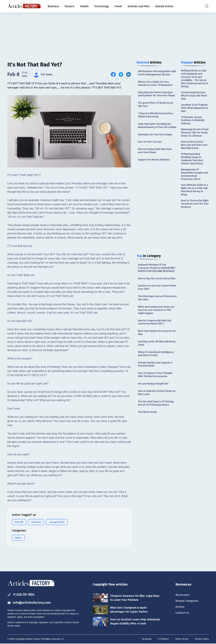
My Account (183, 595)
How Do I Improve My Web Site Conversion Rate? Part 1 (155, 327)
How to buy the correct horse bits (157, 283)
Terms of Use (181, 639)
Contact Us (182, 613)
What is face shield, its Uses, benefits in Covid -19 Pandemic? (156, 84)
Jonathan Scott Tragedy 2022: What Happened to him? (195, 109)
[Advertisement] (108, 34)
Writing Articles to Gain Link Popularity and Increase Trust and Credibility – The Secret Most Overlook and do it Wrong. (194, 79)
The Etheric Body (148, 419)
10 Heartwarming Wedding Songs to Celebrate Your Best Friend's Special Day (192, 164)
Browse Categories (187, 601)
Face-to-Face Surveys (150, 146)
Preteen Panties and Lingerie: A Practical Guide (156, 370)
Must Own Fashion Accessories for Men (155, 338)
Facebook (146, 639)
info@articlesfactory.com (30, 603)
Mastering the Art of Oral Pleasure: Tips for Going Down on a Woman (194, 135)
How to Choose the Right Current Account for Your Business (193, 209)
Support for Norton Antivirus (154, 164)
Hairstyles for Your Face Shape (155, 139)
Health (84, 6)
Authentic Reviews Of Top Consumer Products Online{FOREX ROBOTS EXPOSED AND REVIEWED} (157, 273)
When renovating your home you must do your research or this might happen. (156, 315)
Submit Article (164, 6)
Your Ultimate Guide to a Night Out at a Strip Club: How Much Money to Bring (194, 195)
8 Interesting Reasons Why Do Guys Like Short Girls (194, 96)
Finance (69, 6)
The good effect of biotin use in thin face (156, 105)
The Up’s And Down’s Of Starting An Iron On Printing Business (156, 410)
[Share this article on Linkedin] (129, 74)
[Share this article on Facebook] (113, 74)
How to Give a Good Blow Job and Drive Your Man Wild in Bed (195, 150)
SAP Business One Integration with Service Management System (157, 73)
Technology (101, 6)
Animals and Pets (139, 6)
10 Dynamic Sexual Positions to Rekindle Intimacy (193, 121)
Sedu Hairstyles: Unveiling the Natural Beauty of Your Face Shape (155, 128)
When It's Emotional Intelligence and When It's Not (156, 360)
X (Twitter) (163, 639)
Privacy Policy (202, 639)
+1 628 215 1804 (22, 595)
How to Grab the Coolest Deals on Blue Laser (157, 399)
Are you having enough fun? (154, 390)
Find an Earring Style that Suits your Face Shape (155, 155)
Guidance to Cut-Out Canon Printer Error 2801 (153, 292)
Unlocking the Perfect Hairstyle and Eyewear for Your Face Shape (157, 94)
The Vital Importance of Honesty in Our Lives (156, 303)
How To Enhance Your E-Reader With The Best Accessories (156, 381)
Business (53, 6)
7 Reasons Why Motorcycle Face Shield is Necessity (156, 116)
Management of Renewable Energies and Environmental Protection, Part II (195, 180)
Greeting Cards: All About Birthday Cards (157, 349)
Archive (180, 607)
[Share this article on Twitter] (121, 74)
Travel (118, 6)
